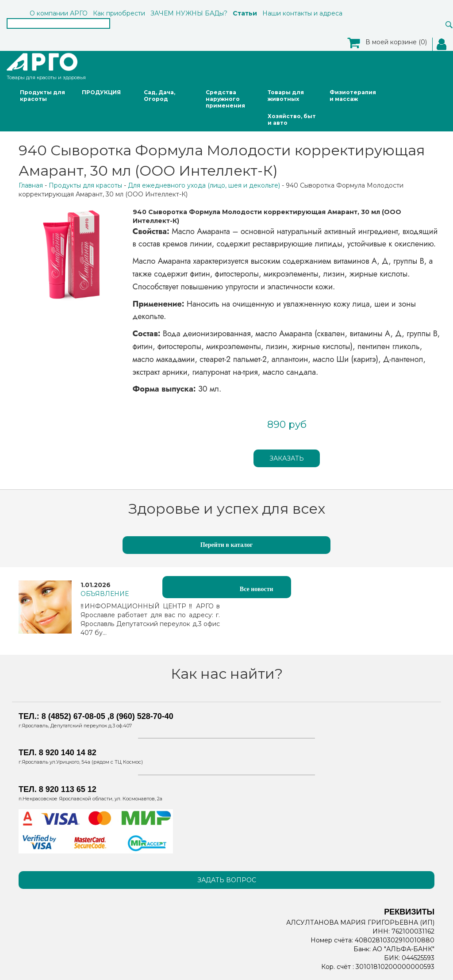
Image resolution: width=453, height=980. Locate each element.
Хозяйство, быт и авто (292, 119)
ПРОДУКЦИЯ (101, 92)
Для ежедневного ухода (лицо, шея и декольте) (204, 185)
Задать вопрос (227, 880)
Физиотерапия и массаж (353, 96)
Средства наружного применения (225, 99)
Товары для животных (286, 96)
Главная (31, 185)
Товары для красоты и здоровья (46, 66)
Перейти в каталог (227, 545)
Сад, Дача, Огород (159, 96)
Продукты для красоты (42, 96)
